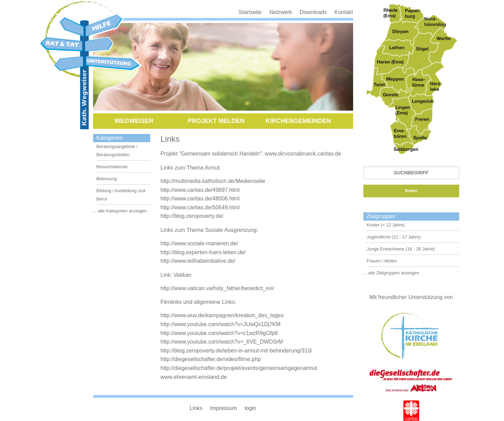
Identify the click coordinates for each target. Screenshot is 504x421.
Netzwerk (281, 12)
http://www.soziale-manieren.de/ (199, 243)
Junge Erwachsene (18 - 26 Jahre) (401, 249)
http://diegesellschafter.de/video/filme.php (211, 359)
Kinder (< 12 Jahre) (386, 225)
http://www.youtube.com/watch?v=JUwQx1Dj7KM (221, 324)
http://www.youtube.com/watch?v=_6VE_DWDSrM (222, 342)
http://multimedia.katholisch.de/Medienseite (213, 181)
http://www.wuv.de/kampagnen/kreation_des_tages (222, 315)
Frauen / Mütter (382, 261)
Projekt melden (216, 121)
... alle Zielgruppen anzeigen (391, 273)
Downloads (313, 12)
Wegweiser (134, 121)
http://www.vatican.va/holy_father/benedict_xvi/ (217, 288)
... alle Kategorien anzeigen (120, 211)
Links (196, 408)
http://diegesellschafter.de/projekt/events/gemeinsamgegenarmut (239, 368)
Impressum (224, 408)
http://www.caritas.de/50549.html (200, 207)
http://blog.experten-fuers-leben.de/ (203, 252)
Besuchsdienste (112, 167)
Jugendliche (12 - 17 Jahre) (394, 237)
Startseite (250, 12)
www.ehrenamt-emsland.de (194, 377)
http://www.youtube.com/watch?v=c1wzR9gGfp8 (219, 333)
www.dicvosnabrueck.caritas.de (303, 154)
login (250, 408)
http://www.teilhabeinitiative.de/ (198, 261)
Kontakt (344, 12)
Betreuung (107, 179)
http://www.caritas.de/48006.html (200, 199)
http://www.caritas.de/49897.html (200, 190)
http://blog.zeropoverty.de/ (192, 216)
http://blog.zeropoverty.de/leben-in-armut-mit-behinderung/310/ (236, 351)
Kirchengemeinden (298, 121)
